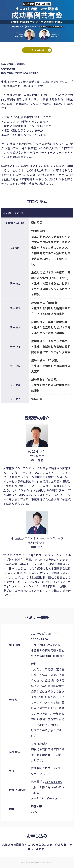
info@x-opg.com (53, 798)
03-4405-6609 (54, 781)
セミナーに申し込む (36, 50)
